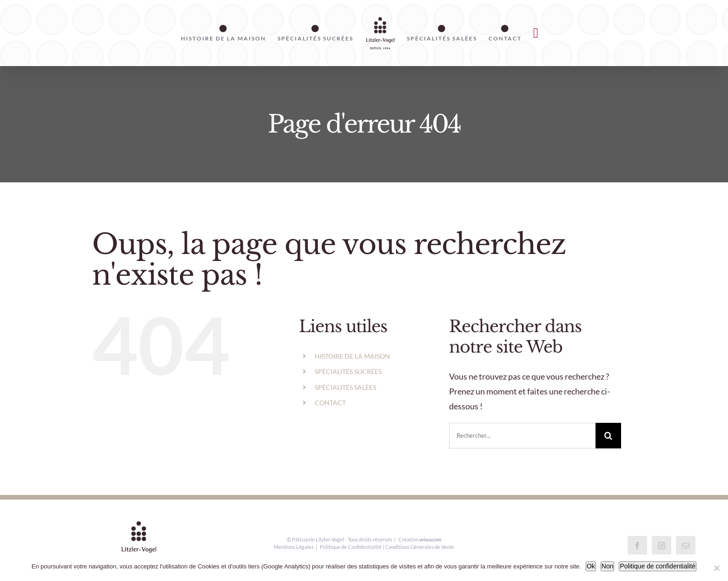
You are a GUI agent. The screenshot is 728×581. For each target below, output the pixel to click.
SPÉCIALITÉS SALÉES (345, 387)
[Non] (716, 568)
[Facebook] (637, 546)
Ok (591, 566)
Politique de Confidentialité (351, 547)
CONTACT (330, 403)
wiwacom (430, 539)
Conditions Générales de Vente (420, 547)
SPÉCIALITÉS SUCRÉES (348, 371)
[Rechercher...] (522, 436)
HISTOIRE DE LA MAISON (352, 356)
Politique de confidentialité (658, 566)
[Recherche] (608, 436)
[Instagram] (662, 546)
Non (608, 566)
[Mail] (686, 546)
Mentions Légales (294, 547)
